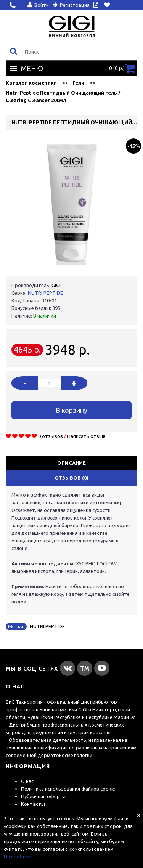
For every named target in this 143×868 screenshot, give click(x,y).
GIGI (56, 285)
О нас (27, 781)
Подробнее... (19, 857)
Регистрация (71, 5)
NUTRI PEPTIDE (45, 293)
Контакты (33, 804)
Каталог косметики (31, 83)
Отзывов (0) (71, 478)
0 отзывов (51, 436)
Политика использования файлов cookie (68, 789)
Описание (71, 463)
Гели (78, 83)
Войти (38, 5)
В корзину (71, 410)
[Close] (139, 815)
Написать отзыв (86, 436)
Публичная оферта (43, 796)
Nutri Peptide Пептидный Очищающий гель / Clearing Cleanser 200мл (63, 96)
